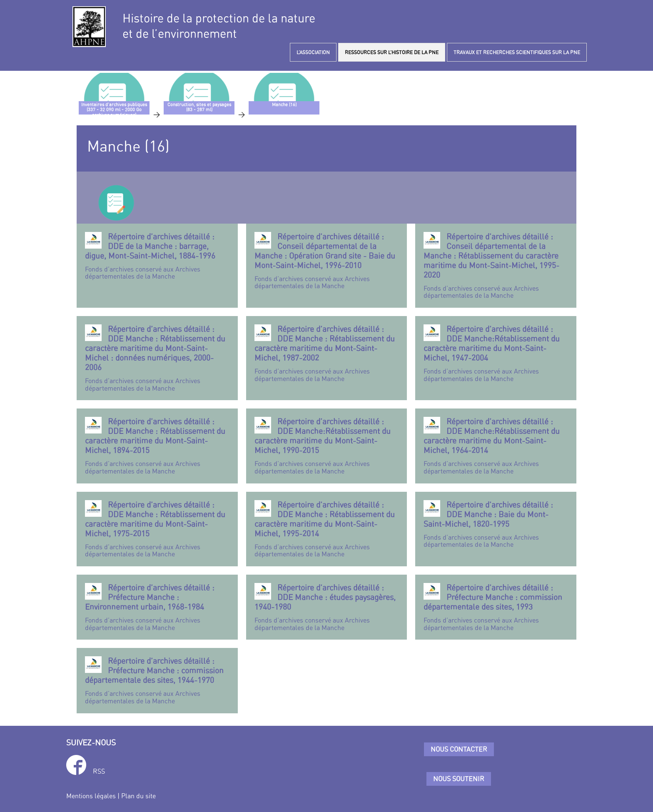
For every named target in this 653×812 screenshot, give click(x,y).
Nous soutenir (459, 779)
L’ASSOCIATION (313, 52)
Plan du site (138, 796)
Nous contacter (459, 749)
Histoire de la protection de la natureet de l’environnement (219, 26)
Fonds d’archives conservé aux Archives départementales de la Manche (157, 256)
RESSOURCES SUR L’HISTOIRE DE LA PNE (392, 52)
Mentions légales (91, 796)
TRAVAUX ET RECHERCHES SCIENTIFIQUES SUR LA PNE (517, 52)
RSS (99, 771)
